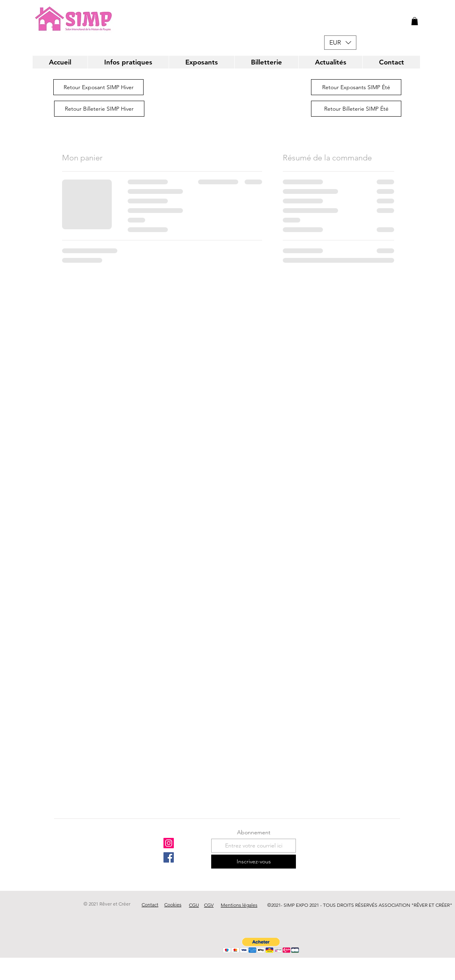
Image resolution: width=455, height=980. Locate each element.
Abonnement (254, 832)
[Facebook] (169, 857)
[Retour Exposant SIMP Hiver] (98, 87)
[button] (415, 21)
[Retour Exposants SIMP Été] (356, 87)
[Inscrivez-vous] (254, 862)
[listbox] (340, 43)
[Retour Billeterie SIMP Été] (356, 109)
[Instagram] (169, 843)
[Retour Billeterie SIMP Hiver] (99, 109)
